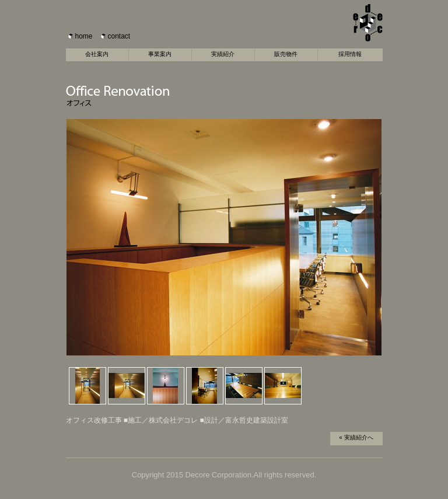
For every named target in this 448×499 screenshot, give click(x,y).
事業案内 (160, 54)
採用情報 (350, 54)
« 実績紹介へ (356, 437)
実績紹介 (223, 54)
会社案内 (97, 54)
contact (119, 36)
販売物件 (286, 54)
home (84, 36)
